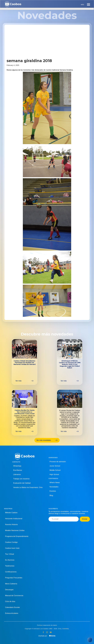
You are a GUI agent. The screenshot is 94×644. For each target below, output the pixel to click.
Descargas (9, 590)
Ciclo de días (10, 601)
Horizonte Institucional (14, 519)
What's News (55, 483)
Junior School (55, 466)
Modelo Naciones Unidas (15, 530)
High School (54, 474)
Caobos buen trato (12, 548)
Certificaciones (11, 572)
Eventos (53, 491)
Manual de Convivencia (14, 596)
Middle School (55, 470)
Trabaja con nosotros (21, 479)
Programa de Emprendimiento (17, 536)
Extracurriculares (12, 613)
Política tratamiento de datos (47, 625)
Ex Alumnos (10, 560)
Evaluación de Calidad (22, 483)
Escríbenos (18, 470)
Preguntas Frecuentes (14, 578)
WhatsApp (17, 466)
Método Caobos (11, 513)
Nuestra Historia (11, 525)
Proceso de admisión (58, 462)
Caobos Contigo (11, 542)
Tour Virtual (10, 554)
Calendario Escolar (12, 607)
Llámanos (17, 474)
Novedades (54, 487)
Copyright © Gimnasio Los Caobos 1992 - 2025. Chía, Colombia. (47, 629)
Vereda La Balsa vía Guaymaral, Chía (28, 487)
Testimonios (10, 566)
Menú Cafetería (11, 584)
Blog (51, 495)
